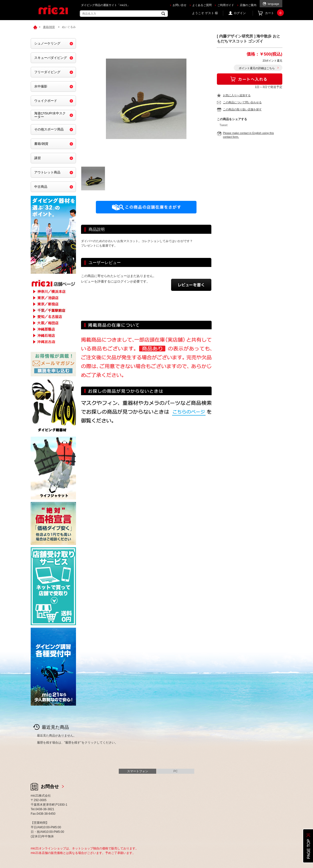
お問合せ (50, 787)
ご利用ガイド (226, 5)
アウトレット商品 (47, 172)
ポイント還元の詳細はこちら (257, 68)
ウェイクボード (46, 101)
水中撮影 (41, 86)
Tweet (223, 125)
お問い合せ (180, 5)
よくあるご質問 (202, 5)
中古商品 (41, 187)
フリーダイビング (47, 72)
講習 (37, 158)
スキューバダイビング (51, 58)
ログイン (240, 13)
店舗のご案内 (248, 5)
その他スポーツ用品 (49, 129)
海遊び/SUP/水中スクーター (50, 115)
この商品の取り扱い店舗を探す (242, 109)
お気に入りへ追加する (237, 95)
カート (274, 13)
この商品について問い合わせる (242, 102)
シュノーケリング (47, 43)
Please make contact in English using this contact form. (248, 135)
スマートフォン (138, 771)
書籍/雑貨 (41, 144)
